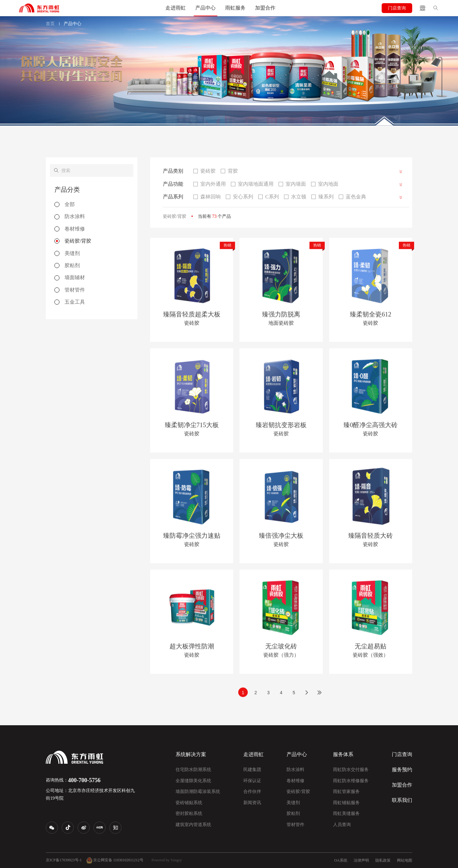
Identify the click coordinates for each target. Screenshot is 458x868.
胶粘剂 (293, 813)
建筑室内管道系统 (193, 825)
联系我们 (402, 800)
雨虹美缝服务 (346, 813)
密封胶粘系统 (189, 813)
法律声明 (361, 860)
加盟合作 (265, 8)
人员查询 (342, 825)
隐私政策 (383, 860)
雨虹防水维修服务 (351, 781)
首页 (50, 24)
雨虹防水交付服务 (351, 770)
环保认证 (252, 781)
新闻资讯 (252, 803)
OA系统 (341, 860)
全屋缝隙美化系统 (193, 781)
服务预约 (402, 770)
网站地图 (405, 860)
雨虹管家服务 (346, 792)
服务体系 (343, 754)
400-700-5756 (84, 780)
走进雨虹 (176, 8)
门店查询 (397, 8)
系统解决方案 (191, 754)
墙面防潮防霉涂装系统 (198, 792)
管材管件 (295, 825)
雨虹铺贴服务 (346, 803)
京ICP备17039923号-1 (64, 860)
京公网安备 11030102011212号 (115, 860)
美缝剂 (293, 803)
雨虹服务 (235, 8)
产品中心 (205, 8)
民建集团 (252, 770)
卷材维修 (295, 781)
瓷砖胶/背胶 (298, 792)
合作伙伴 (252, 792)
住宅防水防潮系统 (193, 770)
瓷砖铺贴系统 (189, 803)
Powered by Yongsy (167, 860)
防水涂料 (295, 770)
